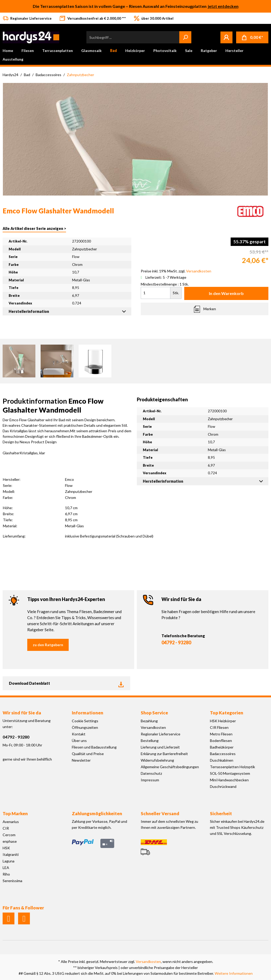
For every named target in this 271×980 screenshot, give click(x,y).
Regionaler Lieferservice (161, 734)
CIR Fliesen (219, 727)
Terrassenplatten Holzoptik (232, 767)
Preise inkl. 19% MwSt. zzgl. (176, 271)
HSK (6, 848)
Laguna (9, 861)
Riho (6, 874)
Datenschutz (151, 773)
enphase (10, 841)
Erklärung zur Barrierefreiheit (164, 754)
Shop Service (154, 713)
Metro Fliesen (221, 734)
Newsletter (81, 760)
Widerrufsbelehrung (157, 760)
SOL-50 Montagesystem (230, 773)
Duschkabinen (222, 760)
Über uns (79, 741)
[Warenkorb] (252, 37)
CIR (6, 828)
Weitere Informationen (234, 973)
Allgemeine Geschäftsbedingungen (170, 767)
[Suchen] (185, 37)
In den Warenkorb (226, 293)
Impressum (150, 780)
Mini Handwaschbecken (229, 780)
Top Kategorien (227, 713)
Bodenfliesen (221, 741)
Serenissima (12, 881)
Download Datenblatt (66, 683)
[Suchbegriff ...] (133, 37)
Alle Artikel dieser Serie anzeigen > (34, 228)
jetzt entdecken (223, 6)
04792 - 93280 (176, 642)
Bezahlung (149, 721)
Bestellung (150, 741)
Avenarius (11, 822)
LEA (6, 868)
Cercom (9, 835)
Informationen (88, 713)
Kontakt (79, 734)
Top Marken (15, 813)
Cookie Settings (85, 721)
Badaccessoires (223, 754)
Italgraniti (11, 854)
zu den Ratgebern (48, 645)
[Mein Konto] (226, 37)
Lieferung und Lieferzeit (160, 747)
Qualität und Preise (88, 754)
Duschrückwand (223, 786)
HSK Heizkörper (223, 721)
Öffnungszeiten (85, 727)
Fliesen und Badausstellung (94, 747)
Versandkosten (153, 727)
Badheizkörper (222, 747)
